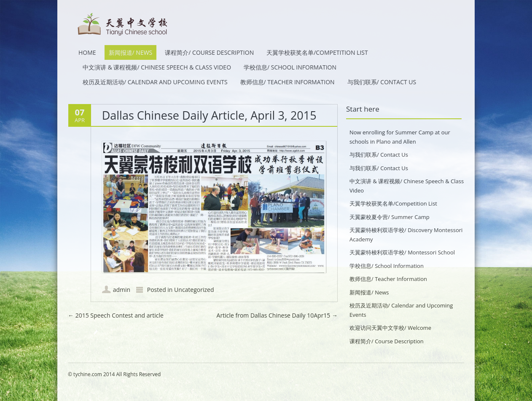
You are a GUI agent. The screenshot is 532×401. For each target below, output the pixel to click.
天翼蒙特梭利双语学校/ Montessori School (402, 252)
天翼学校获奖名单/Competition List (317, 52)
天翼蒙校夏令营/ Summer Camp (390, 217)
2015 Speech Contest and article (116, 315)
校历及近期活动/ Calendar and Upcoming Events (155, 82)
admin (122, 290)
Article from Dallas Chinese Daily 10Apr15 (277, 315)
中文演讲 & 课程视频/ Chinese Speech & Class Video (157, 67)
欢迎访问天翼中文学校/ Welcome (390, 328)
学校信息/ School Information (290, 67)
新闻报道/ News (131, 52)
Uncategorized (194, 290)
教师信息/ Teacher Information (287, 82)
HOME (87, 52)
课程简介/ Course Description (209, 52)
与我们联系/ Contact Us (382, 82)
